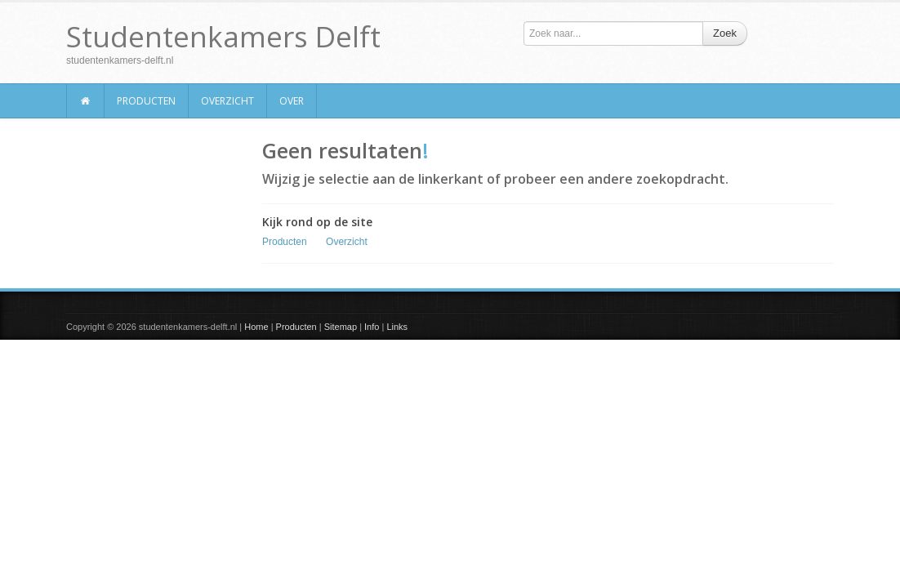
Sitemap (341, 327)
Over (292, 101)
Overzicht (227, 101)
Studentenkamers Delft (223, 36)
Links (397, 327)
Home (256, 327)
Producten (146, 101)
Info (372, 327)
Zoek (725, 33)
